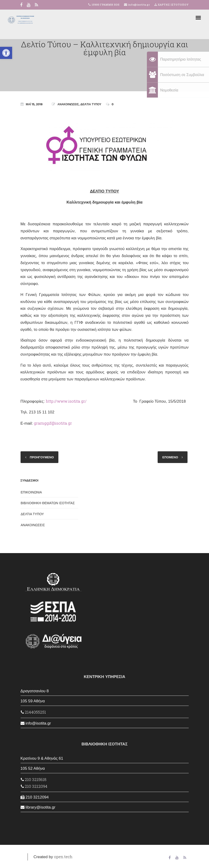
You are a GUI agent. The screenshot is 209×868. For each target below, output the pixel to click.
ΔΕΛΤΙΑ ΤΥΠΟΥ (91, 104)
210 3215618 (34, 779)
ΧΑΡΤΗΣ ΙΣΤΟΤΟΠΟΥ (172, 5)
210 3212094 (34, 786)
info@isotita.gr (138, 5)
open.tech (63, 857)
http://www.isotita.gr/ (66, 401)
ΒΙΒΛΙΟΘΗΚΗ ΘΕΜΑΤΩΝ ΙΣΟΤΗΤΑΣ (48, 503)
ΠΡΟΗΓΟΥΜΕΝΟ (42, 457)
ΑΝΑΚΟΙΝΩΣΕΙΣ (68, 104)
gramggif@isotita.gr (53, 423)
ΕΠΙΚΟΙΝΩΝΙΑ (31, 492)
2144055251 (33, 712)
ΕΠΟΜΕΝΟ (170, 457)
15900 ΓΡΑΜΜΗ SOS (105, 5)
